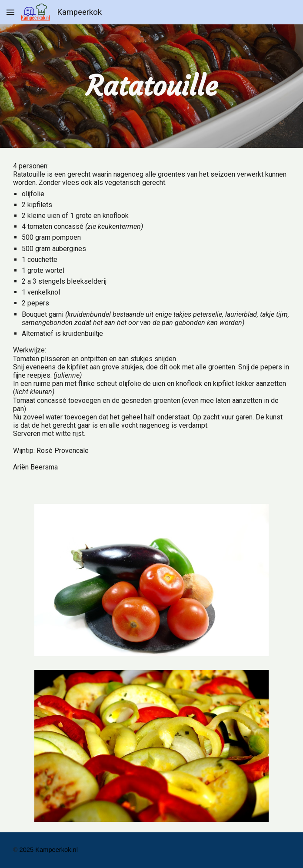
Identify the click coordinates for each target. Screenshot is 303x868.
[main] (151, 86)
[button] (10, 12)
